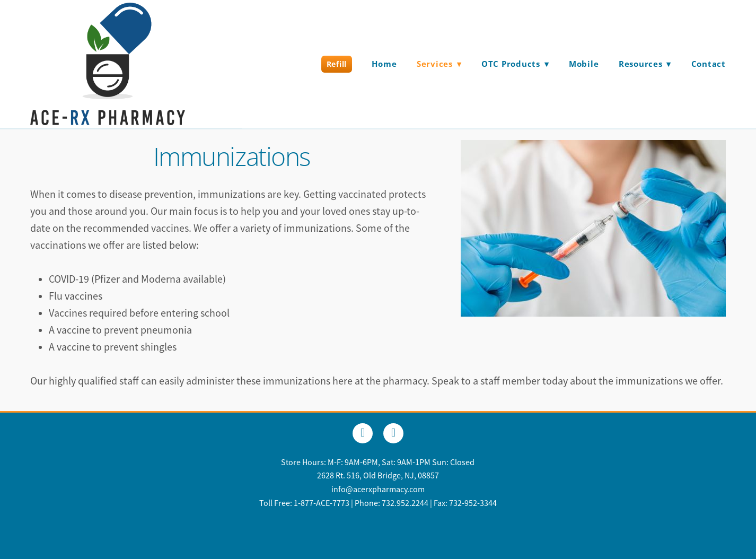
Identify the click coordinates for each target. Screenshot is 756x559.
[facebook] (363, 433)
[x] (393, 433)
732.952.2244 (405, 503)
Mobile (584, 64)
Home (384, 64)
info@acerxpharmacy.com (378, 490)
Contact (709, 64)
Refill (337, 64)
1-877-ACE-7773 (322, 503)
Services (439, 64)
